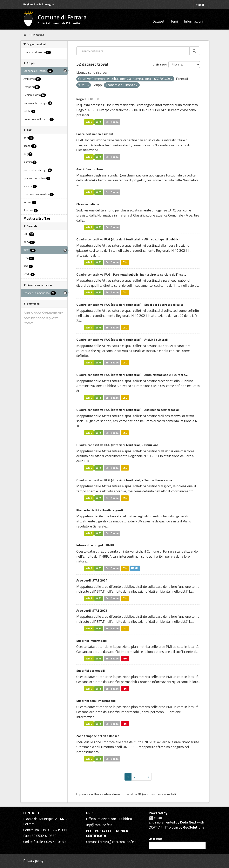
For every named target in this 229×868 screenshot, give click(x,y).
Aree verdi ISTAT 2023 (92, 610)
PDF (125, 658)
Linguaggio (156, 839)
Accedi (200, 5)
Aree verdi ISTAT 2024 (92, 580)
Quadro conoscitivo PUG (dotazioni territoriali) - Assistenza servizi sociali (128, 410)
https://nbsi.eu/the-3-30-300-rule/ (127, 110)
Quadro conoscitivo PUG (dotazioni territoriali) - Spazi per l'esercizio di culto (130, 305)
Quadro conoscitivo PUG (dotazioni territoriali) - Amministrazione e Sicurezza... (132, 375)
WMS (89, 122)
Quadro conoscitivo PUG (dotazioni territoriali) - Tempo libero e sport (125, 480)
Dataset (158, 21)
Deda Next (188, 822)
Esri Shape (112, 122)
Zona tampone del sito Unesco (98, 736)
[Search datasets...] (133, 51)
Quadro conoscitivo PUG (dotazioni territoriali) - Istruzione (117, 445)
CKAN (155, 818)
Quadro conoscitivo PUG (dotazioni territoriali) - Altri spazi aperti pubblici (128, 239)
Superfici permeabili (91, 671)
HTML (135, 568)
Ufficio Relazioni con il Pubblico (109, 819)
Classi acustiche (88, 204)
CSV (125, 262)
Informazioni (193, 21)
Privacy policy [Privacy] (33, 861)
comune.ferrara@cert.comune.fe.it (111, 842)
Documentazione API (162, 794)
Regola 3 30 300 (88, 99)
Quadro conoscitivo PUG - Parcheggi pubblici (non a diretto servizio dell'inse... (131, 274)
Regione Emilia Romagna (39, 4)
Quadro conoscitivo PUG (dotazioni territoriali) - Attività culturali (122, 340)
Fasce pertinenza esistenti (95, 134)
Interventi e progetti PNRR (95, 545)
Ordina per (159, 64)
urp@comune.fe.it (99, 825)
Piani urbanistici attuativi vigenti (100, 510)
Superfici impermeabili (92, 641)
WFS (99, 122)
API (140, 794)
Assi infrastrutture (90, 169)
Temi (174, 21)
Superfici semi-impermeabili (96, 701)
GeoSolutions (194, 827)
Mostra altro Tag (37, 218)
